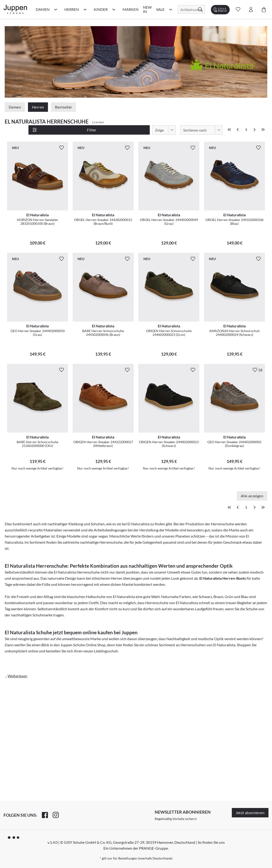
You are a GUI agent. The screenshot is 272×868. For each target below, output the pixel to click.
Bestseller (63, 107)
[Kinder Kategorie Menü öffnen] (114, 9)
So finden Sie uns (211, 842)
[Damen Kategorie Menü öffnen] (56, 9)
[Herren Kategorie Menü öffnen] (85, 9)
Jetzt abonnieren (250, 813)
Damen (15, 107)
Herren (38, 107)
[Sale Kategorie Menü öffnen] (171, 9)
